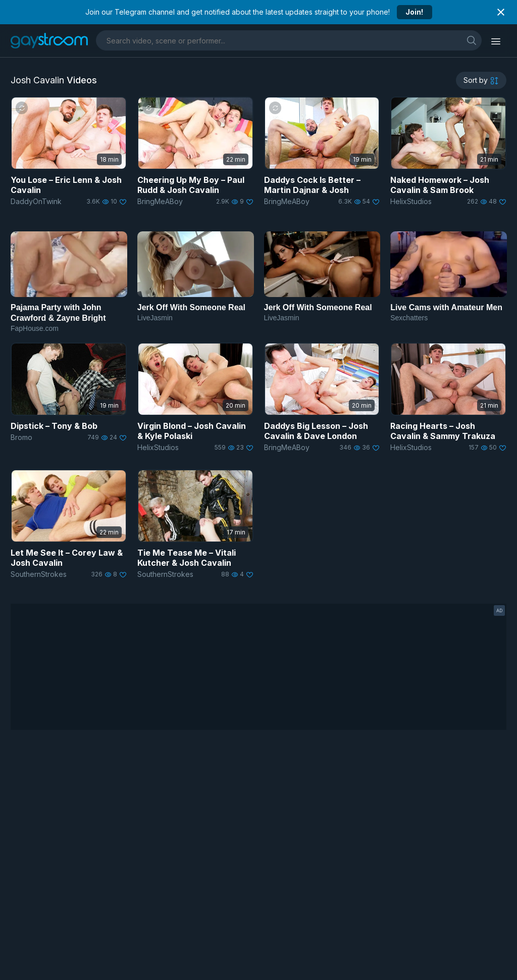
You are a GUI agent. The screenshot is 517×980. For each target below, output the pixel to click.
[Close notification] (501, 12)
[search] (472, 40)
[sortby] (481, 80)
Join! (414, 12)
